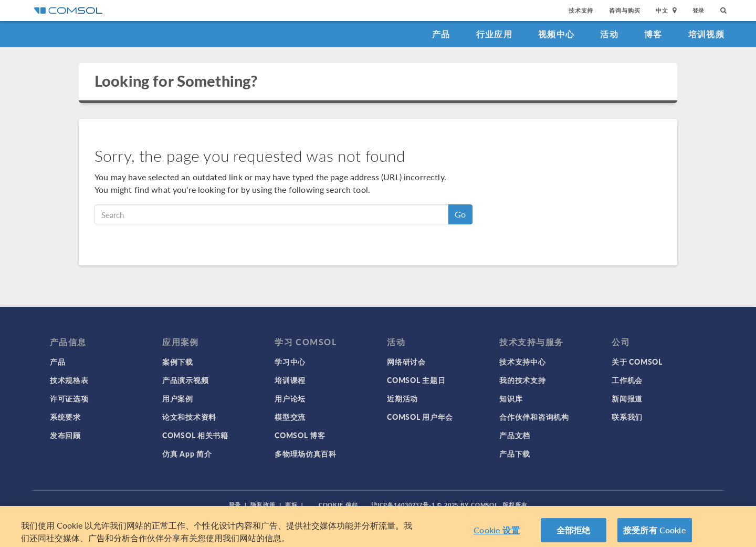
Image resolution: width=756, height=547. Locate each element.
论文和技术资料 (189, 417)
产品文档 (515, 435)
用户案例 (178, 398)
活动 (609, 34)
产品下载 (515, 453)
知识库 (511, 398)
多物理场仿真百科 (306, 453)
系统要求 (65, 417)
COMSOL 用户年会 (420, 417)
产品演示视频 (185, 380)
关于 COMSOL (637, 362)
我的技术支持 (522, 380)
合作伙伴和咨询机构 (534, 417)
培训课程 (290, 380)
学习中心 (290, 362)
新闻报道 (627, 398)
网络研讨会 (406, 362)
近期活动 (402, 398)
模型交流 (290, 417)
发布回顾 (65, 435)
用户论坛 (290, 398)
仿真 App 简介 (187, 453)
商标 (291, 505)
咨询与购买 (624, 10)
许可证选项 (69, 398)
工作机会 (627, 380)
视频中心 (556, 34)
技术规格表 (69, 380)
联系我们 (627, 417)
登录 (699, 10)
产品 (441, 34)
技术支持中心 (522, 362)
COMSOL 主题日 (416, 380)
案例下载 (178, 362)
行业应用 (494, 34)
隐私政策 (263, 505)
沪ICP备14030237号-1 (403, 505)
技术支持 (581, 10)
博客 (653, 34)
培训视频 (706, 34)
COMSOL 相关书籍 (195, 435)
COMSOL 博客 (300, 435)
